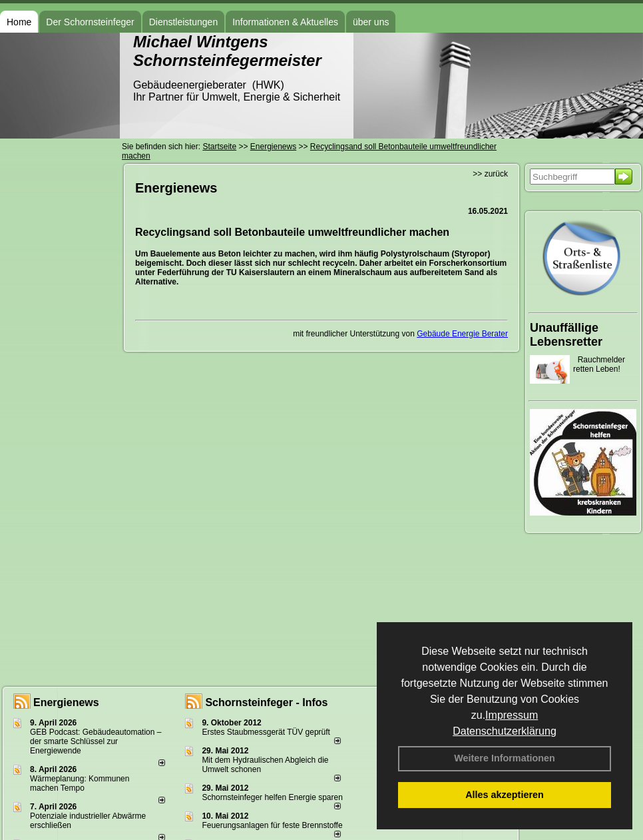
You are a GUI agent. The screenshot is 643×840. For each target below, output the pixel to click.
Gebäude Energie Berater (462, 334)
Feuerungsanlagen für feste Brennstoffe (272, 825)
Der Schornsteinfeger (90, 22)
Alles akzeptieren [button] (505, 795)
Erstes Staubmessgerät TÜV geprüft (266, 732)
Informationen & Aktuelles (285, 22)
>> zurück (490, 174)
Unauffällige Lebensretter (566, 335)
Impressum (512, 715)
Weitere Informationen (505, 758)
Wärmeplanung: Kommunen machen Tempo (80, 783)
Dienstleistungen (184, 22)
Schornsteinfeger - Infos (266, 702)
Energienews (66, 702)
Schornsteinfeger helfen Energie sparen (272, 797)
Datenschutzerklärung (505, 731)
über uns (371, 22)
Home (19, 22)
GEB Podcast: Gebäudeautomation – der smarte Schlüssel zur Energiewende (96, 741)
